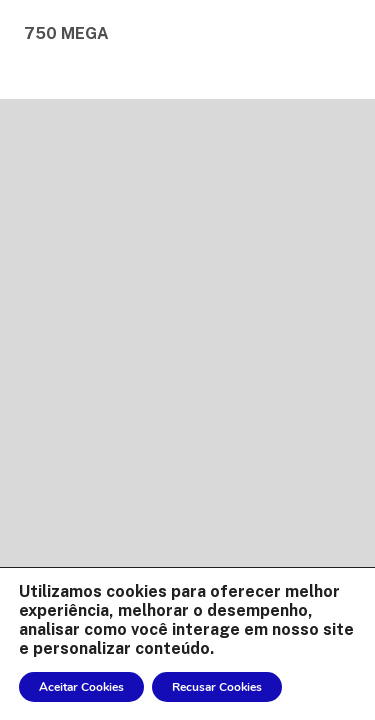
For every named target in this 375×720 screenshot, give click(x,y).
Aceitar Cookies (81, 687)
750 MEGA (66, 33)
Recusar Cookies (217, 687)
